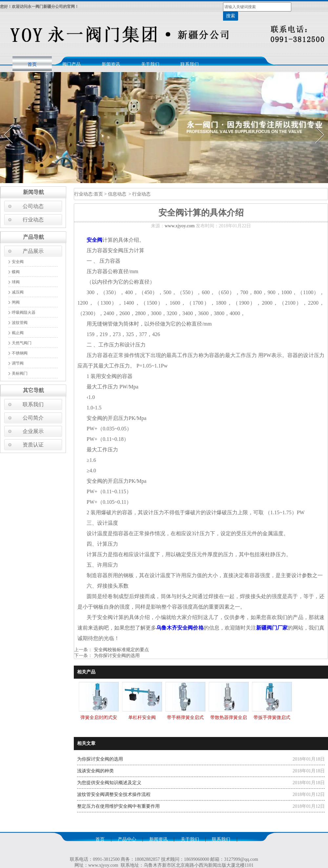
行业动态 (33, 220)
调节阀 (18, 363)
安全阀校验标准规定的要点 (121, 650)
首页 (32, 64)
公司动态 (33, 206)
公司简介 (33, 418)
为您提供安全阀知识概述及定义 (109, 783)
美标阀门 (20, 373)
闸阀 (16, 302)
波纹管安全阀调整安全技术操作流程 (114, 794)
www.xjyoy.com (180, 226)
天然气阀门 (22, 343)
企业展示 (33, 431)
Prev (4, 125)
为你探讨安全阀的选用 (116, 656)
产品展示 (33, 251)
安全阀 (18, 262)
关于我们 (150, 64)
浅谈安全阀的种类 (95, 771)
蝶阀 (16, 272)
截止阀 (18, 333)
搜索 (231, 16)
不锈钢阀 (20, 353)
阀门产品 (72, 64)
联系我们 (190, 64)
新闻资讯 (111, 64)
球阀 (16, 282)
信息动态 (117, 194)
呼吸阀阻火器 (24, 312)
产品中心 (127, 839)
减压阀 (18, 292)
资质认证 (33, 445)
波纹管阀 (20, 323)
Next (316, 125)
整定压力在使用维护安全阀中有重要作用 (118, 806)
